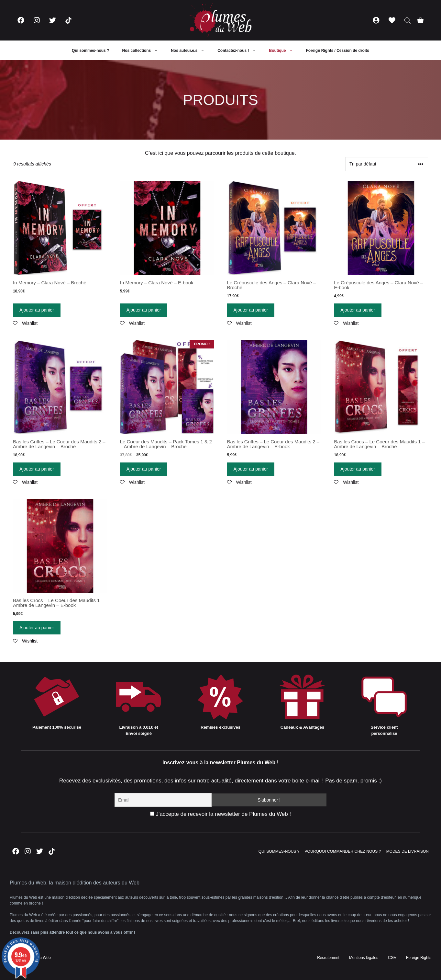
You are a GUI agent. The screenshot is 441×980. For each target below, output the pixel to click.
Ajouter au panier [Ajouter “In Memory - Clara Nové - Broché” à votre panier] (37, 310)
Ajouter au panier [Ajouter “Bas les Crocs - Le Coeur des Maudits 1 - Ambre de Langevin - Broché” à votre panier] (358, 469)
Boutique (284, 51)
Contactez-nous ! (240, 51)
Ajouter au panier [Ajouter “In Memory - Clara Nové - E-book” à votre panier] (144, 310)
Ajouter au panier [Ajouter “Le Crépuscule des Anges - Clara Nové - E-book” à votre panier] (358, 310)
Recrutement (328, 958)
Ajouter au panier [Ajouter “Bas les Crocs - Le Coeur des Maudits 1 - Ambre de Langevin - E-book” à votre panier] (37, 628)
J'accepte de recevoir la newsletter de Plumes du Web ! (220, 814)
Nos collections (143, 51)
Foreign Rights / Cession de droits (338, 51)
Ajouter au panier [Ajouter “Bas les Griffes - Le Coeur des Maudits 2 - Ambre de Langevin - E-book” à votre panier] (251, 469)
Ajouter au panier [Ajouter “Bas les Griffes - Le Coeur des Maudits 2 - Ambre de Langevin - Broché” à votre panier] (37, 469)
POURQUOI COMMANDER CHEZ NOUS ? (343, 851)
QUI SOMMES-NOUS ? (279, 851)
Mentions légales (364, 958)
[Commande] (387, 164)
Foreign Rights (419, 958)
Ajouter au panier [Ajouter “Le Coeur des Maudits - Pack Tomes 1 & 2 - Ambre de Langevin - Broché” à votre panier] (144, 469)
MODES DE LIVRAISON (408, 851)
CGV (392, 958)
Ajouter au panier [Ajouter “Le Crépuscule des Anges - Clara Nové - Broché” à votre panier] (251, 310)
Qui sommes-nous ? (90, 51)
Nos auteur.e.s (191, 51)
